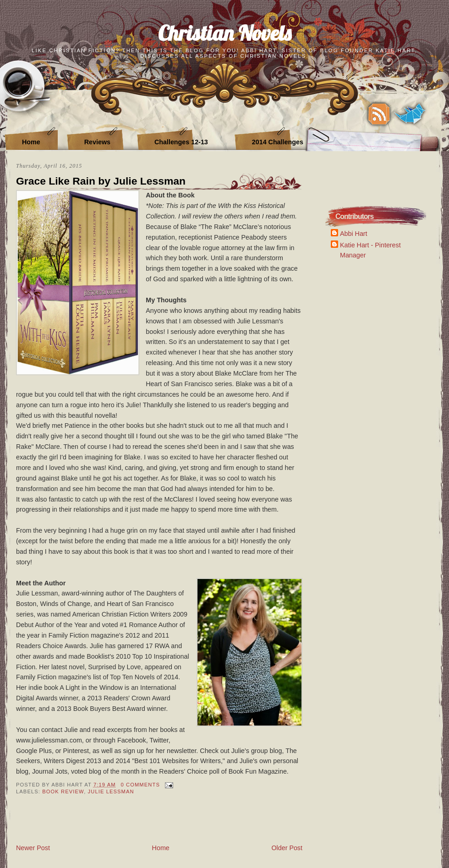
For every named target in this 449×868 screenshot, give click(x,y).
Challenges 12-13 (181, 142)
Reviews (97, 142)
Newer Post (33, 848)
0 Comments (140, 785)
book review (63, 792)
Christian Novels (224, 33)
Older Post (287, 848)
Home (31, 142)
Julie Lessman (111, 792)
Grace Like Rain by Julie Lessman (101, 181)
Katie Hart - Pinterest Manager (370, 250)
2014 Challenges (278, 142)
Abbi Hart (354, 234)
